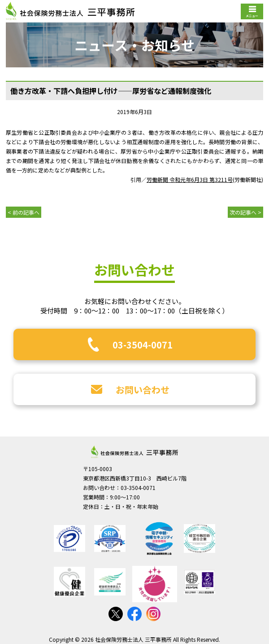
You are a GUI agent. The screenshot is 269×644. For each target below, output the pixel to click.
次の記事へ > (245, 212)
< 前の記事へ (24, 212)
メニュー (252, 16)
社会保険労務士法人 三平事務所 (134, 452)
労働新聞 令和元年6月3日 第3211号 (190, 179)
